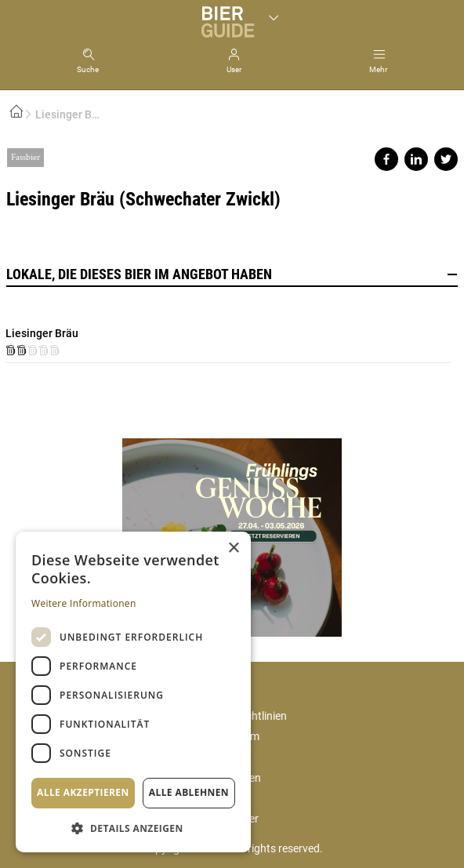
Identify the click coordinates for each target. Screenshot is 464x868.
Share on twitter (446, 159)
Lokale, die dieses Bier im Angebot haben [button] (232, 274)
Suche (88, 69)
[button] (133, 828)
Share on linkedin (416, 159)
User (234, 69)
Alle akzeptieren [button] (83, 792)
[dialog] (133, 692)
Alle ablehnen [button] (189, 792)
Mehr (378, 69)
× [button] (233, 548)
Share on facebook (386, 159)
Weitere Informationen (84, 603)
